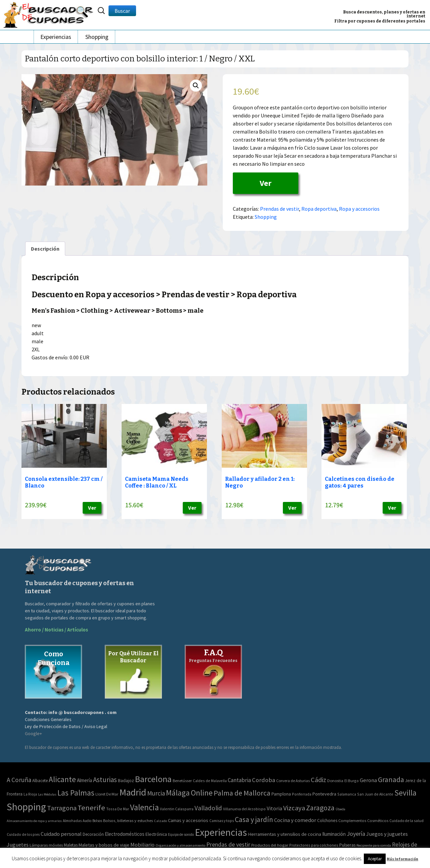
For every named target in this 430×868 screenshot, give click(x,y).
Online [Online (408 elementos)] (202, 793)
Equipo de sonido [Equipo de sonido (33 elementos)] (181, 834)
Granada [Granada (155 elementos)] (391, 780)
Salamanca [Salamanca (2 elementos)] (347, 794)
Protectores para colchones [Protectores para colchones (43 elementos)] (314, 845)
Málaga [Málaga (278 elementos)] (178, 793)
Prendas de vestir (279, 209)
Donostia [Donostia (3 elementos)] (335, 781)
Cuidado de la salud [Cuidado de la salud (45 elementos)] (406, 821)
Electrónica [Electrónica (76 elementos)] (156, 834)
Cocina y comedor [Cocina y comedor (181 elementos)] (295, 820)
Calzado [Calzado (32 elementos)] (160, 821)
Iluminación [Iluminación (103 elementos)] (334, 834)
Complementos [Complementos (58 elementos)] (352, 820)
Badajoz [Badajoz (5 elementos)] (126, 781)
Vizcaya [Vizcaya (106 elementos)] (294, 808)
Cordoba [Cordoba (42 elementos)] (264, 780)
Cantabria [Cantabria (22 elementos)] (239, 780)
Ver (266, 183)
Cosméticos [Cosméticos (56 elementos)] (378, 821)
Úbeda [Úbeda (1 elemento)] (340, 809)
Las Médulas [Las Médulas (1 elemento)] (47, 794)
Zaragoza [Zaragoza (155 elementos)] (320, 808)
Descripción (45, 249)
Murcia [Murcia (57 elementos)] (156, 793)
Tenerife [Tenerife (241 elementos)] (91, 808)
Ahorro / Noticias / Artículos (56, 630)
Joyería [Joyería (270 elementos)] (356, 834)
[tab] (45, 249)
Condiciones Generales (48, 719)
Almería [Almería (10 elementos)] (84, 780)
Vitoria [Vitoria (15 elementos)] (274, 808)
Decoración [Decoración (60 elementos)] (93, 834)
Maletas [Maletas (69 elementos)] (71, 845)
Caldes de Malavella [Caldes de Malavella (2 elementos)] (210, 781)
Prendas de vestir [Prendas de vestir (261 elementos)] (228, 844)
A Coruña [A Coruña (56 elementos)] (19, 780)
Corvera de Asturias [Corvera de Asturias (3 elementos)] (293, 781)
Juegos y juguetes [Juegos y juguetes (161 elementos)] (387, 834)
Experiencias (56, 37)
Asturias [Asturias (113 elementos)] (105, 780)
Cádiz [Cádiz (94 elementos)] (318, 780)
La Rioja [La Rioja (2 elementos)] (30, 794)
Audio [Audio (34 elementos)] (87, 821)
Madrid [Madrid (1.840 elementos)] (133, 792)
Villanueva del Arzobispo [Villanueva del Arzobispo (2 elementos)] (244, 809)
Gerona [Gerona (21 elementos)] (368, 780)
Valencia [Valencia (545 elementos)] (144, 807)
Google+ (33, 733)
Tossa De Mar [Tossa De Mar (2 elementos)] (118, 809)
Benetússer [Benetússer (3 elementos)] (182, 781)
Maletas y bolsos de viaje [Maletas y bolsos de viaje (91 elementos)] (104, 845)
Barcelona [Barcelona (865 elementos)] (153, 779)
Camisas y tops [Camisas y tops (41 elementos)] (222, 821)
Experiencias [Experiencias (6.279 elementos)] (221, 832)
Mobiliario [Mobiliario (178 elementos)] (142, 845)
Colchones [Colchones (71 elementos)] (327, 821)
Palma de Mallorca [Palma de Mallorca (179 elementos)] (242, 793)
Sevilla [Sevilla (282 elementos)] (405, 793)
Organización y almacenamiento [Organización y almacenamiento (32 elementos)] (180, 845)
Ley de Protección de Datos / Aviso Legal (66, 726)
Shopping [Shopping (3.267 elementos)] (26, 807)
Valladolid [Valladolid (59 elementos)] (208, 808)
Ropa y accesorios (359, 209)
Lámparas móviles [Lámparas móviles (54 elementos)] (46, 845)
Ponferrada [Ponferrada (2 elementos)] (302, 794)
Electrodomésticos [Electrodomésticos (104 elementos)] (125, 834)
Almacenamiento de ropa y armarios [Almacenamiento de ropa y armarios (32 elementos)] (34, 821)
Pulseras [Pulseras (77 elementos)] (347, 845)
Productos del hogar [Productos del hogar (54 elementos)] (270, 845)
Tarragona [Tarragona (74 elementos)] (62, 808)
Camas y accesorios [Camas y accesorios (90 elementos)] (188, 820)
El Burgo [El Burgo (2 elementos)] (352, 781)
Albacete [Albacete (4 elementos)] (40, 781)
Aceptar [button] (375, 859)
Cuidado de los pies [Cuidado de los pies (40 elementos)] (23, 834)
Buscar (122, 11)
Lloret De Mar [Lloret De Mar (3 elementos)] (107, 794)
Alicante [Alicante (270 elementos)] (62, 779)
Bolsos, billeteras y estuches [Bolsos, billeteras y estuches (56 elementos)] (128, 821)
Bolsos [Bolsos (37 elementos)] (97, 821)
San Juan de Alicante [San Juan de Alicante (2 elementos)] (375, 794)
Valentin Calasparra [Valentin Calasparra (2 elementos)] (177, 809)
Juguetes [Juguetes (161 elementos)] (18, 845)
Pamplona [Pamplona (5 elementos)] (281, 794)
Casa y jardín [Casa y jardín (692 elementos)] (254, 820)
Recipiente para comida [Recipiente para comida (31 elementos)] (374, 845)
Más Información (402, 859)
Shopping (97, 37)
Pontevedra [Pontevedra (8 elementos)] (324, 794)
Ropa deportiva (319, 209)
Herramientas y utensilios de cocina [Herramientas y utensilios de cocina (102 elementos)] (285, 834)
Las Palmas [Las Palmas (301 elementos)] (76, 793)
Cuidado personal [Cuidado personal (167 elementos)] (61, 834)
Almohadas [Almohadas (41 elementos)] (72, 821)
